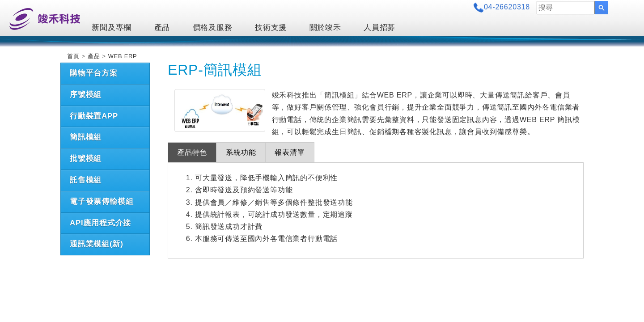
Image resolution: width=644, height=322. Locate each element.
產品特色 (192, 152)
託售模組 (86, 180)
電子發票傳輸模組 (102, 201)
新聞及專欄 (112, 28)
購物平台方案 (94, 73)
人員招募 (379, 28)
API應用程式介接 (100, 223)
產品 (162, 28)
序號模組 (86, 95)
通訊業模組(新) (97, 244)
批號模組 (86, 159)
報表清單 (290, 152)
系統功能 (241, 152)
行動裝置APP (94, 116)
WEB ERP (123, 56)
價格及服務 (213, 28)
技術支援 (271, 28)
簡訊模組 (86, 137)
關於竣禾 (325, 28)
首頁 (73, 56)
